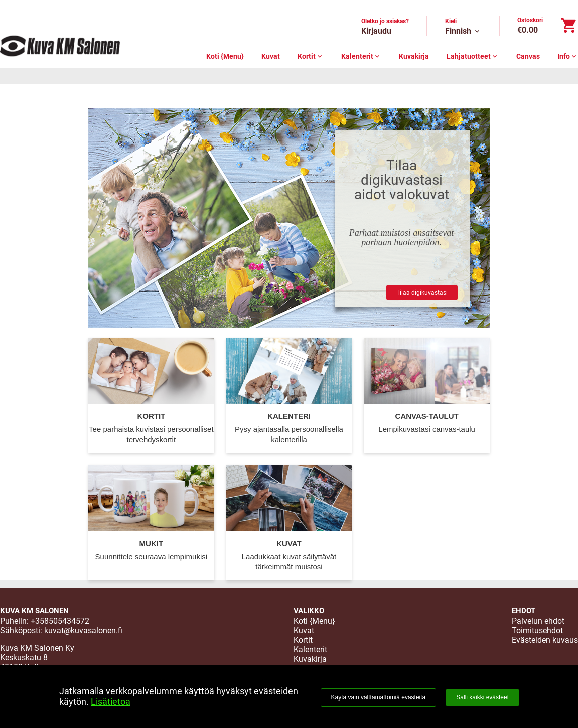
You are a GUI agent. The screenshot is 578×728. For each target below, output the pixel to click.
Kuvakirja (414, 56)
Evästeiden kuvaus (545, 640)
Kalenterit (361, 56)
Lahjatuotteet (473, 56)
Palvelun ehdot (538, 621)
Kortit (311, 56)
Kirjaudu (376, 31)
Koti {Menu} (225, 56)
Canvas (528, 56)
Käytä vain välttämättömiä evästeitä (379, 697)
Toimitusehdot (537, 630)
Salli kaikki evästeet (482, 697)
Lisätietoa (111, 702)
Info (568, 56)
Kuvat (271, 56)
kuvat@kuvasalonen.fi (83, 630)
